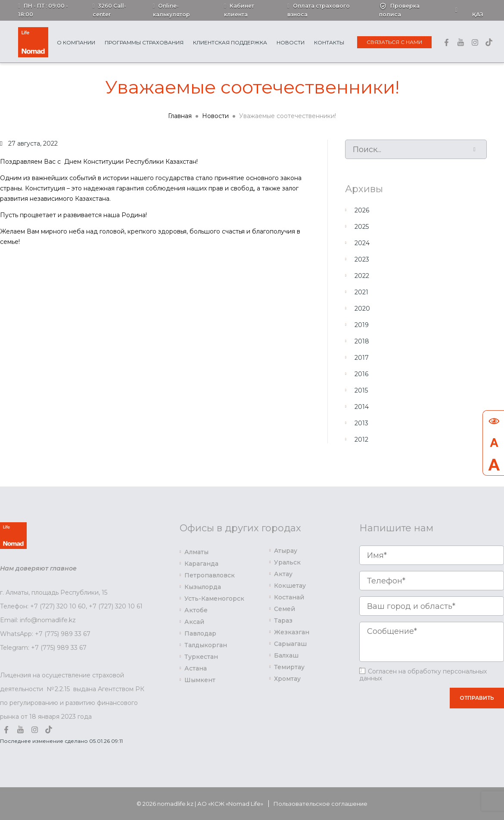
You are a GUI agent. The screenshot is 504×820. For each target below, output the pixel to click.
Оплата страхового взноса (319, 10)
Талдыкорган (206, 645)
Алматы (196, 552)
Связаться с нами (394, 42)
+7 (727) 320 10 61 (116, 606)
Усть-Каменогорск (214, 599)
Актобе (196, 610)
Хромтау (287, 679)
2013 (361, 423)
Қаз (478, 14)
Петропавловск (210, 575)
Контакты (329, 42)
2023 (362, 259)
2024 (362, 243)
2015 (361, 390)
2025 (362, 227)
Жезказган (292, 632)
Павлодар (200, 633)
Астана (196, 668)
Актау (283, 574)
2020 (362, 309)
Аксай (194, 622)
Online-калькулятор (171, 10)
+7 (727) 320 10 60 (58, 606)
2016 (361, 374)
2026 (362, 210)
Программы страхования (144, 42)
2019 (362, 325)
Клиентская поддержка (230, 42)
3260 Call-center (110, 10)
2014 (362, 407)
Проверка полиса (399, 10)
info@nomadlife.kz (48, 620)
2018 (362, 341)
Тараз (283, 620)
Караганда (201, 564)
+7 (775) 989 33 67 (63, 634)
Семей (285, 609)
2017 (362, 358)
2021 (361, 292)
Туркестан (201, 657)
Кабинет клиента (239, 10)
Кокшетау (290, 586)
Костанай (289, 597)
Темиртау (289, 667)
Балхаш (286, 655)
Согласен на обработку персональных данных (423, 675)
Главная (180, 116)
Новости (291, 42)
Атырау (286, 551)
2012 (361, 440)
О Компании (76, 42)
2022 (362, 276)
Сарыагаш (290, 644)
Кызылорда (203, 587)
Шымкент (200, 680)
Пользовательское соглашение (320, 804)
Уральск (287, 562)
